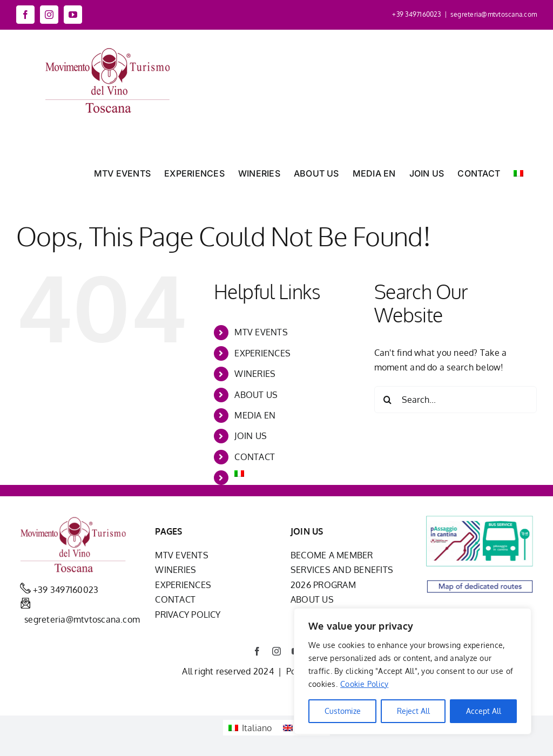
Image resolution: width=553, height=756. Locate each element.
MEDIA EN (255, 415)
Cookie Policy (364, 684)
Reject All (413, 711)
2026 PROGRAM (323, 585)
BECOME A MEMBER (332, 555)
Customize (343, 711)
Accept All (484, 711)
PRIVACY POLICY (188, 615)
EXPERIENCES (262, 353)
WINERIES (255, 374)
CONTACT (255, 457)
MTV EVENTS (261, 332)
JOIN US (251, 436)
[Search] (388, 400)
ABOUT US (256, 395)
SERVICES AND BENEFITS (342, 570)
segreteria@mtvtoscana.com (494, 14)
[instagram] (276, 651)
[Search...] (456, 400)
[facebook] (257, 651)
